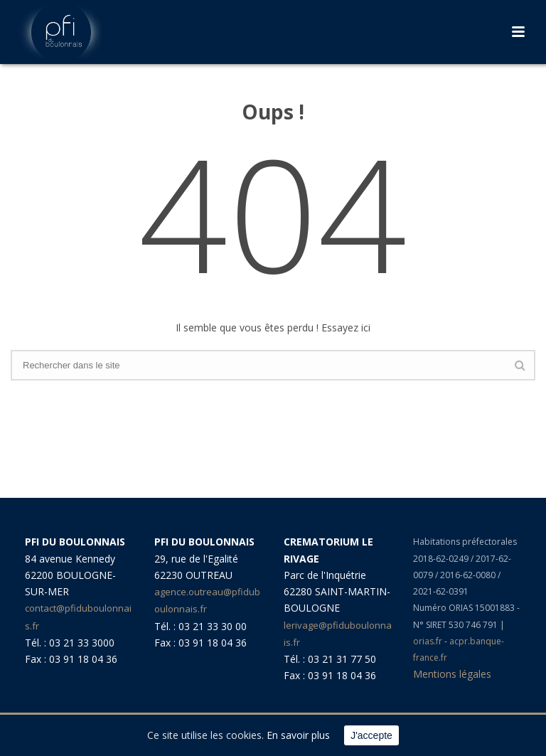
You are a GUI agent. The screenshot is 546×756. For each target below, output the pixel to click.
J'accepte (371, 735)
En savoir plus (298, 735)
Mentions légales (452, 674)
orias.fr (429, 641)
